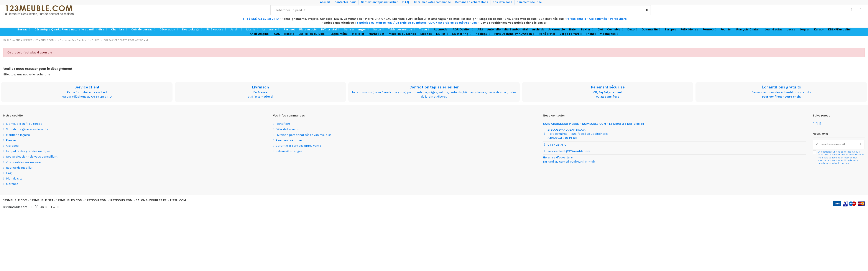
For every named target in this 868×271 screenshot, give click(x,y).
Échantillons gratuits (781, 87)
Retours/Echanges (289, 151)
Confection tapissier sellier (380, 2)
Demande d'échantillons (472, 2)
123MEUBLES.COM (69, 200)
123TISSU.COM (96, 200)
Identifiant (283, 124)
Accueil (325, 2)
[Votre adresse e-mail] (835, 145)
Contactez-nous (346, 2)
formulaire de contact (91, 92)
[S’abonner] (861, 145)
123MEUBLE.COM (15, 200)
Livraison (260, 87)
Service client (87, 87)
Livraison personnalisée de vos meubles (304, 135)
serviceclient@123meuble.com (569, 151)
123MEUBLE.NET (42, 200)
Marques (12, 184)
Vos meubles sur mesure (23, 162)
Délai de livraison (287, 129)
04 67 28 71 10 (101, 97)
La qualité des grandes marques (28, 151)
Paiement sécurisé (529, 2)
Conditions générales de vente (27, 129)
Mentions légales (18, 135)
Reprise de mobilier (19, 168)
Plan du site (14, 179)
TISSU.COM (178, 200)
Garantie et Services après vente (298, 146)
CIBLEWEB (52, 207)
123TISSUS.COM (121, 200)
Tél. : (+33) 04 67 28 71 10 (260, 19)
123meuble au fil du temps (24, 124)
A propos (12, 146)
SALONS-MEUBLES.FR (151, 200)
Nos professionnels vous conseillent (32, 157)
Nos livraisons (503, 2)
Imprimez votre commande (433, 2)
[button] (24, 30)
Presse (11, 140)
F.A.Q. (406, 2)
